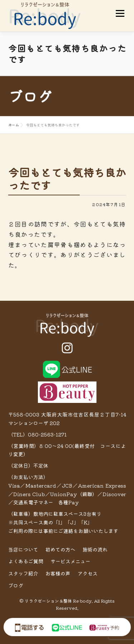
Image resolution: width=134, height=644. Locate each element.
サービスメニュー (70, 561)
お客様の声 (58, 573)
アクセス (88, 573)
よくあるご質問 (26, 561)
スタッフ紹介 (23, 573)
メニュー (120, 13)
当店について (23, 549)
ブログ (16, 585)
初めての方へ (60, 549)
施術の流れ (95, 549)
